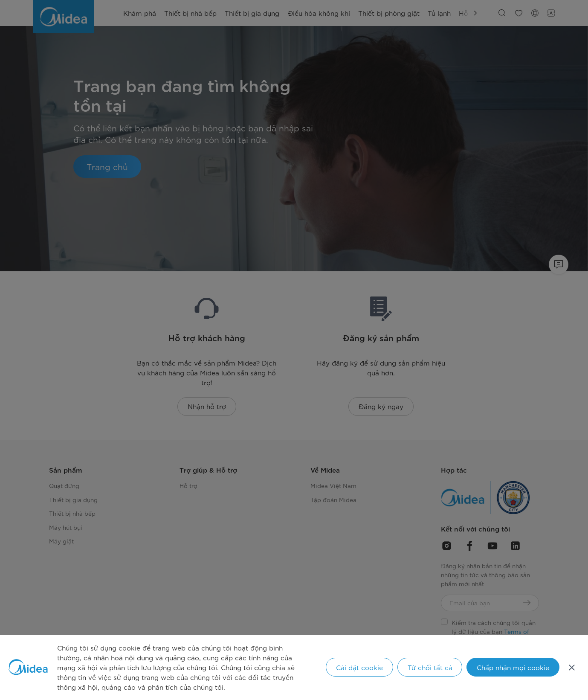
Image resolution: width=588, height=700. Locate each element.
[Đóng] (572, 667)
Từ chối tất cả (430, 667)
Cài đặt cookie (359, 667)
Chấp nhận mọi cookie (513, 667)
